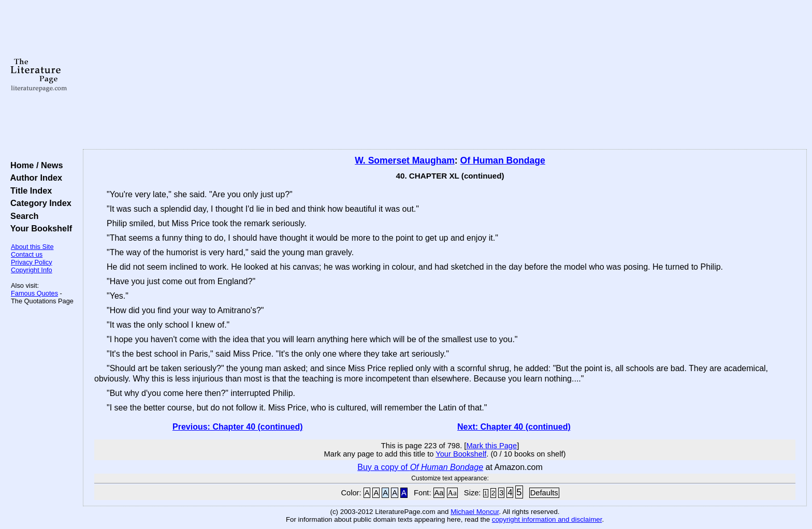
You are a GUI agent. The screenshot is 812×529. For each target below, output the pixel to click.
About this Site (32, 247)
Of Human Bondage (503, 160)
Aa (439, 493)
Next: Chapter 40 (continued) (514, 427)
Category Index (39, 203)
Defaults (544, 493)
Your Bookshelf (39, 228)
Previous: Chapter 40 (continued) (238, 427)
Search (22, 216)
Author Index (34, 178)
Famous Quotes (34, 293)
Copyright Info (32, 270)
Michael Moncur (475, 512)
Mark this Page (491, 446)
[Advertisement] (445, 75)
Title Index (29, 190)
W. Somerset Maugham (405, 160)
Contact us (27, 254)
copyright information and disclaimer (547, 519)
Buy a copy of (420, 467)
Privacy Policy (32, 262)
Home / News (34, 165)
